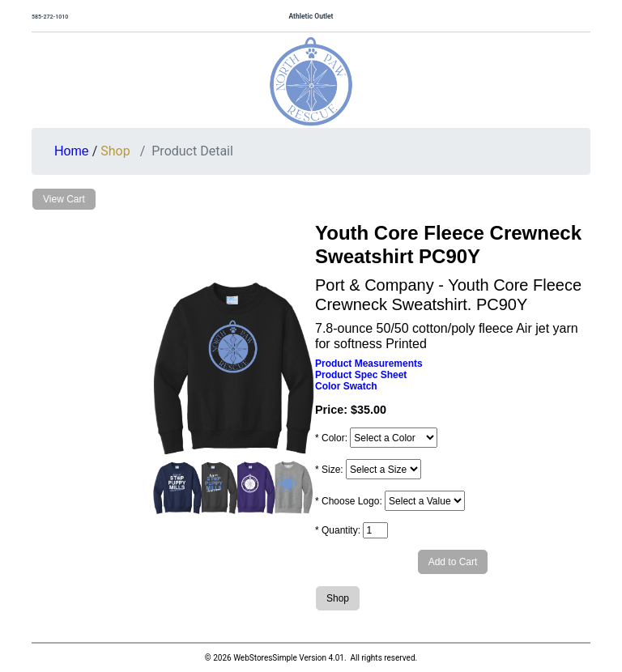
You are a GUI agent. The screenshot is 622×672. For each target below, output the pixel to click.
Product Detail (192, 151)
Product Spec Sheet (361, 375)
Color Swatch (346, 386)
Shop (115, 151)
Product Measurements (369, 364)
